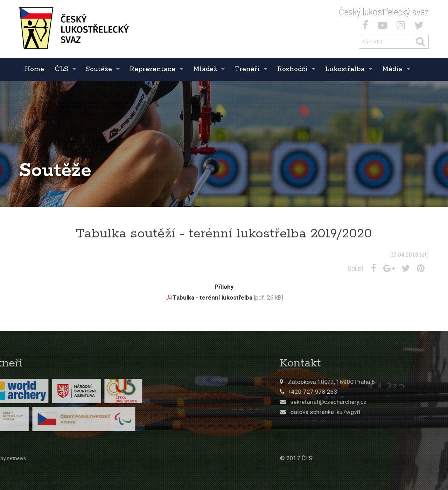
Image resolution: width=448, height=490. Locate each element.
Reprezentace (152, 69)
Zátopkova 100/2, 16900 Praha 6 (388, 382)
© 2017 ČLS (353, 458)
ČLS (61, 69)
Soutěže (99, 69)
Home (34, 69)
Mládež (205, 69)
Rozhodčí (292, 69)
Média (392, 69)
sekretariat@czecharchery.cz (385, 402)
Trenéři (247, 69)
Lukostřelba (345, 69)
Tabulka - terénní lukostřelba (213, 297)
